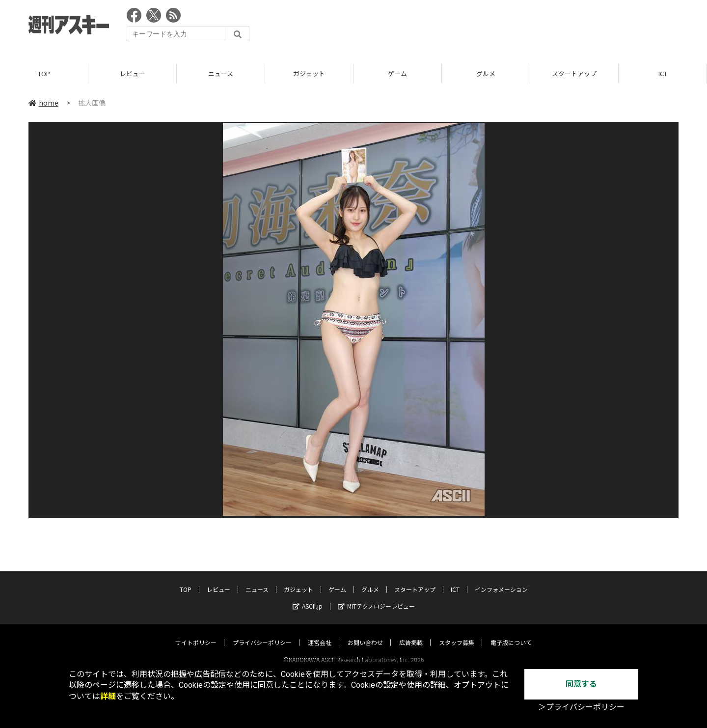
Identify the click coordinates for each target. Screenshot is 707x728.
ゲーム (397, 73)
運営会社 (320, 633)
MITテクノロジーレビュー (376, 597)
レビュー (133, 73)
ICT (663, 73)
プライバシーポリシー (262, 633)
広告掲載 (411, 633)
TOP (44, 73)
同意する (581, 684)
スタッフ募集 (457, 633)
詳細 (108, 696)
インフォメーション (501, 580)
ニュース (221, 73)
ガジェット (309, 73)
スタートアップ (574, 73)
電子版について (511, 633)
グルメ (486, 73)
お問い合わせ (365, 633)
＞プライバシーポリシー (581, 707)
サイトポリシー (196, 633)
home (43, 103)
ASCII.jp (308, 597)
